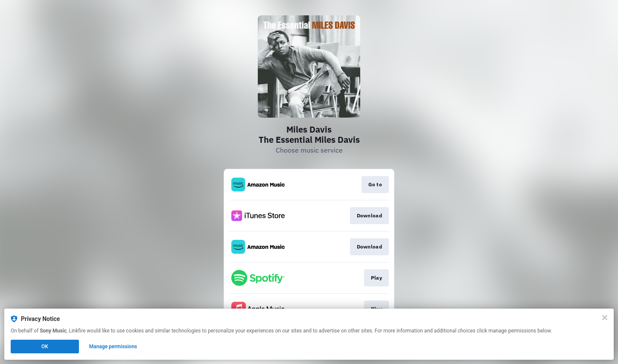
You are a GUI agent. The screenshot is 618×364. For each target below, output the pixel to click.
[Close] (605, 318)
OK (45, 347)
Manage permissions (113, 347)
